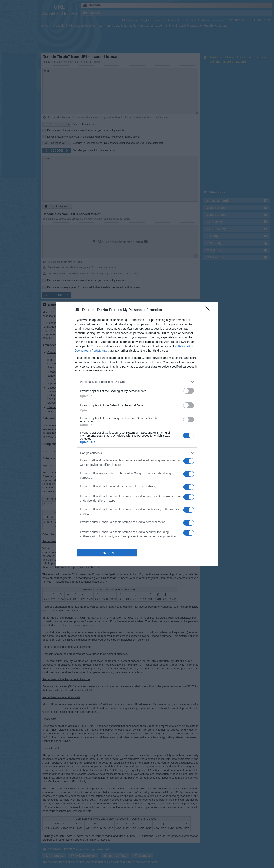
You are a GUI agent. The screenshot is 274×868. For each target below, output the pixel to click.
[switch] (189, 391)
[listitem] (137, 382)
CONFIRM (107, 553)
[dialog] (137, 434)
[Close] (209, 310)
